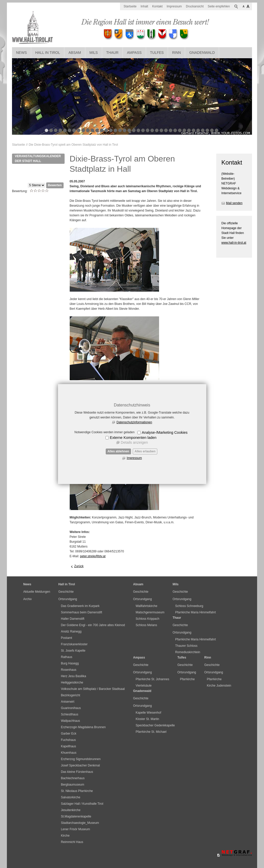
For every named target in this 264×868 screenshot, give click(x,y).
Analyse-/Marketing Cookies (165, 432)
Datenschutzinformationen (134, 422)
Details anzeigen (134, 442)
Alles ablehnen (118, 451)
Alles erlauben (145, 451)
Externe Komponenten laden (133, 438)
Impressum (134, 458)
